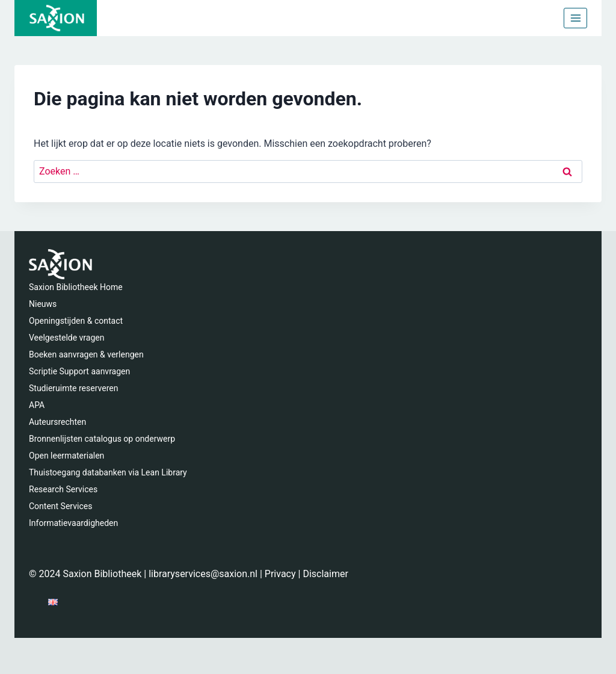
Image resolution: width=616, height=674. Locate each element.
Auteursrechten (57, 422)
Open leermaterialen (66, 456)
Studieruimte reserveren (73, 388)
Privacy (280, 574)
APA (37, 405)
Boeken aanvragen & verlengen (86, 354)
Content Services (60, 506)
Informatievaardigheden (73, 523)
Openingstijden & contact (76, 321)
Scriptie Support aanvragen (79, 371)
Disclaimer (325, 574)
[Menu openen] (575, 18)
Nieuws (43, 304)
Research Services (63, 489)
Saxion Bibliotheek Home (76, 287)
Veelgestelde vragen (66, 338)
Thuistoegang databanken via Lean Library (108, 472)
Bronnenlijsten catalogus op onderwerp (102, 439)
